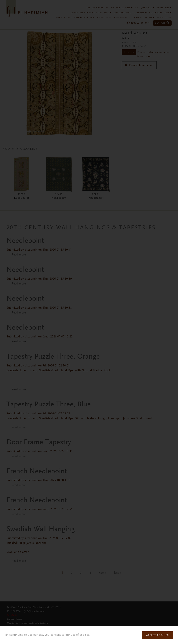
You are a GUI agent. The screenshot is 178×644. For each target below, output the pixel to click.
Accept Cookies (157, 635)
